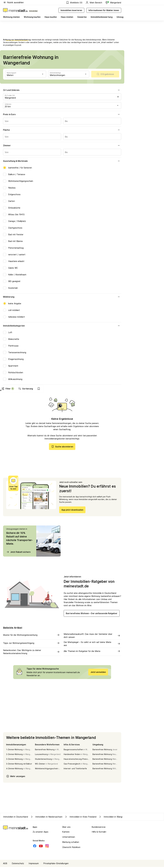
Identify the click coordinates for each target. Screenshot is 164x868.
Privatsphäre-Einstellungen (56, 864)
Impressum (34, 864)
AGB (5, 864)
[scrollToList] (105, 74)
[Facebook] (35, 847)
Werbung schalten (71, 843)
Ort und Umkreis (62, 90)
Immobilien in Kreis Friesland (80, 818)
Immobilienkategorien (62, 326)
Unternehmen (69, 838)
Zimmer (62, 145)
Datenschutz (18, 864)
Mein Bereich (94, 3)
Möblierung (62, 297)
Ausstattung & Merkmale (62, 161)
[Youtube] (41, 847)
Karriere (66, 833)
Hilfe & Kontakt (99, 833)
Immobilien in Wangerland (113, 818)
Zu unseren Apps (41, 833)
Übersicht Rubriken (71, 848)
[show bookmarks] (116, 389)
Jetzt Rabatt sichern (18, 553)
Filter (85, 389)
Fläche (62, 130)
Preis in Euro (62, 114)
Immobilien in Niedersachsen (46, 818)
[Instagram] (47, 847)
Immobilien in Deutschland (16, 818)
